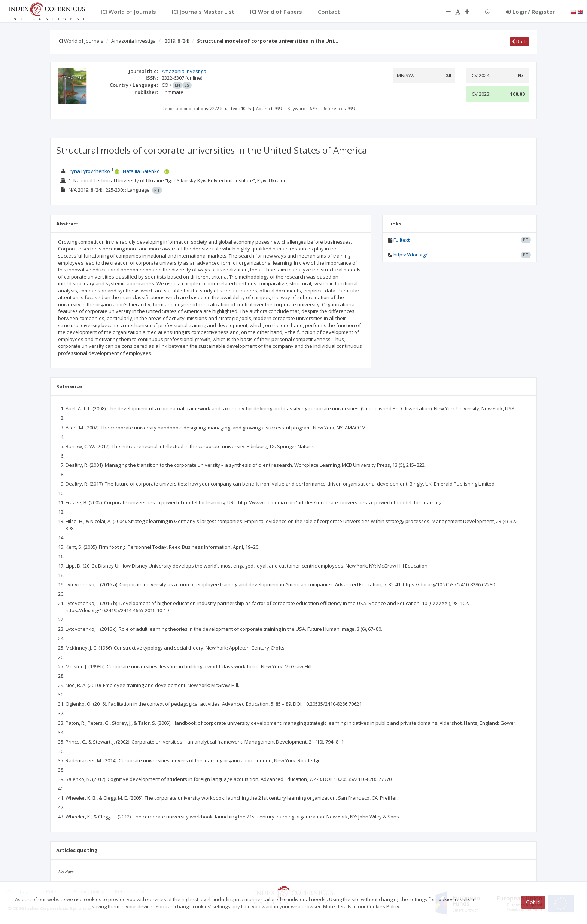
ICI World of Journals (80, 41)
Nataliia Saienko (141, 171)
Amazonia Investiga (133, 41)
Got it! (533, 902)
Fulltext (402, 240)
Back (519, 42)
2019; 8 (177, 41)
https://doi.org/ (410, 255)
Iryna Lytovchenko (89, 171)
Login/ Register (530, 12)
